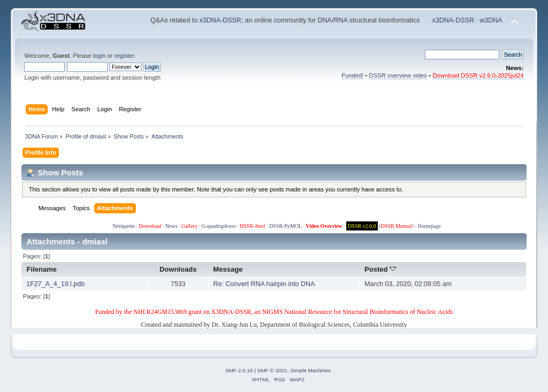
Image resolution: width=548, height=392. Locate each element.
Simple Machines (310, 370)
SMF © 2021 (272, 370)
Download (150, 226)
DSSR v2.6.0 (362, 226)
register (124, 56)
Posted (380, 269)
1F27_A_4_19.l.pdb (55, 284)
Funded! (352, 75)
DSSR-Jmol (253, 226)
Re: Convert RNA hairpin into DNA (264, 284)
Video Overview (324, 226)
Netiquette (124, 226)
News (172, 226)
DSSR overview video (398, 75)
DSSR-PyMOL (286, 226)
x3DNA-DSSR (220, 20)
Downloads (178, 269)
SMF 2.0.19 (239, 370)
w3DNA (491, 20)
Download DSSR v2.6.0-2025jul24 (478, 75)
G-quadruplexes (218, 226)
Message (228, 269)
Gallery (189, 226)
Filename (42, 269)
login (100, 56)
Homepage (429, 226)
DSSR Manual (396, 226)
